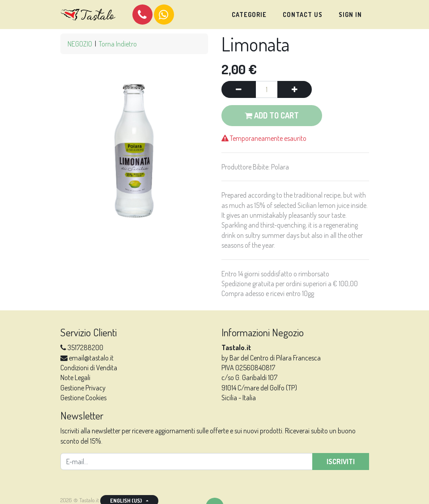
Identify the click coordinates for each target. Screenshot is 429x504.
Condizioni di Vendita (89, 368)
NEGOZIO (80, 44)
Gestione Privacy (83, 388)
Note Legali (75, 377)
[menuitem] (249, 15)
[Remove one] (239, 89)
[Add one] (295, 89)
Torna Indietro (118, 44)
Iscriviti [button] (341, 462)
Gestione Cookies (83, 398)
